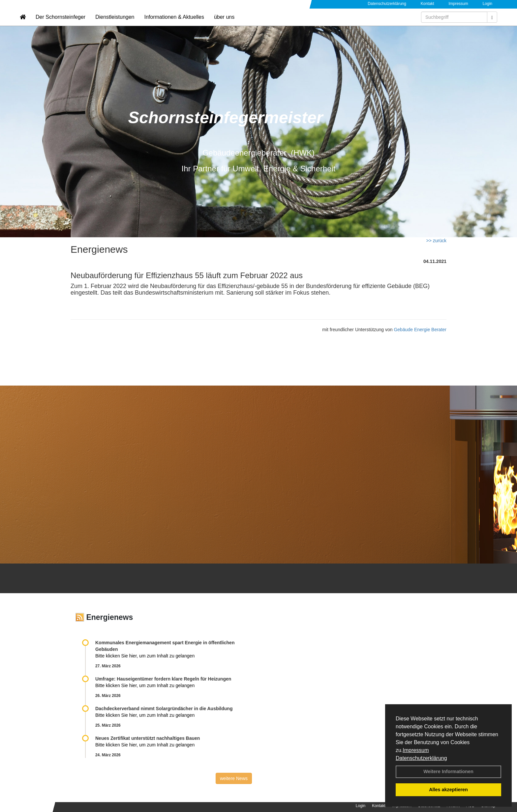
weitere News (234, 778)
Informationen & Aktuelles (174, 25)
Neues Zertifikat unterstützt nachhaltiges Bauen (148, 738)
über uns (224, 25)
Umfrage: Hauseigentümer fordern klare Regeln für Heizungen (163, 679)
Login (487, 4)
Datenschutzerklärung (421, 758)
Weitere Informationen (448, 771)
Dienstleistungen (115, 25)
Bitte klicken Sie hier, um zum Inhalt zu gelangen (145, 656)
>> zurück (436, 241)
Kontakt (427, 4)
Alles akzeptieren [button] (448, 790)
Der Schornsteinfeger (61, 25)
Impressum (416, 750)
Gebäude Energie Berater (420, 330)
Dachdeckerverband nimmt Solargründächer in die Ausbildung (164, 709)
